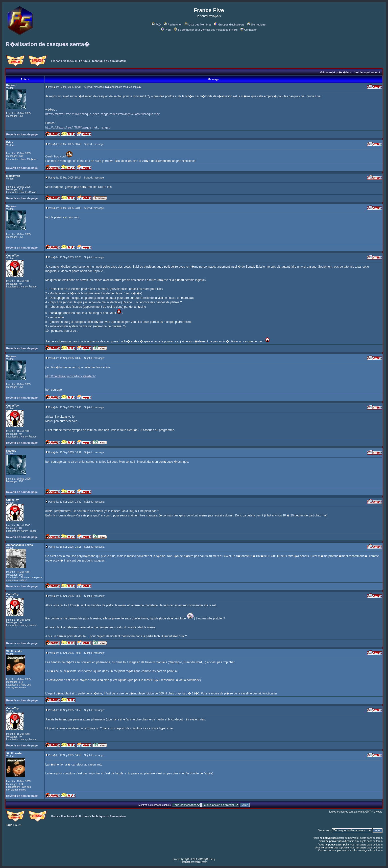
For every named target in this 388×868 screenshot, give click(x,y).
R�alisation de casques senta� (48, 44)
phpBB (187, 859)
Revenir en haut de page (22, 134)
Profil (166, 30)
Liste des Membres (198, 25)
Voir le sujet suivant (367, 72)
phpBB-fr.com (201, 862)
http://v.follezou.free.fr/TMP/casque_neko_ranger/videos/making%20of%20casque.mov (102, 114)
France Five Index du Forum (69, 61)
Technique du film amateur (109, 61)
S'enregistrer (257, 25)
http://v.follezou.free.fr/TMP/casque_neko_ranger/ (78, 128)
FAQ (156, 25)
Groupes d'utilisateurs (229, 25)
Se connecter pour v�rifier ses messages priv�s (206, 30)
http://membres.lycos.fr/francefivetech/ (70, 376)
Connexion (249, 30)
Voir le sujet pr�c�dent (335, 72)
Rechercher (173, 25)
